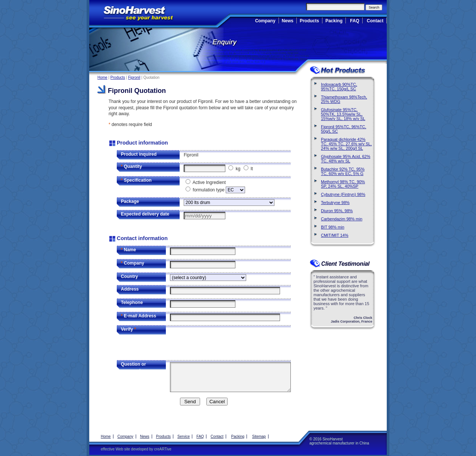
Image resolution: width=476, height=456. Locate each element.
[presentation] (226, 342)
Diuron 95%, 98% (337, 211)
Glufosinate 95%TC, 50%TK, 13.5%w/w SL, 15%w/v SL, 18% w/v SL (343, 114)
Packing (334, 21)
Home (102, 77)
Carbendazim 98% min (342, 219)
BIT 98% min (333, 227)
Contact (375, 21)
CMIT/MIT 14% (335, 235)
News (288, 21)
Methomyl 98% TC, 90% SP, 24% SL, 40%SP (343, 184)
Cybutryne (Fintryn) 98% (343, 194)
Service (184, 436)
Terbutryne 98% (335, 203)
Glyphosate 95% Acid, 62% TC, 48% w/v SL (346, 159)
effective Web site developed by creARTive (136, 449)
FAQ (355, 21)
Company (265, 21)
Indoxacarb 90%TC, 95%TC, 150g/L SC (339, 87)
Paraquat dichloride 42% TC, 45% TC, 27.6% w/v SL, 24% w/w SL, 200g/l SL (346, 144)
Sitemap (259, 436)
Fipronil (134, 77)
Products (309, 21)
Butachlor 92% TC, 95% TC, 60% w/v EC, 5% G (343, 171)
